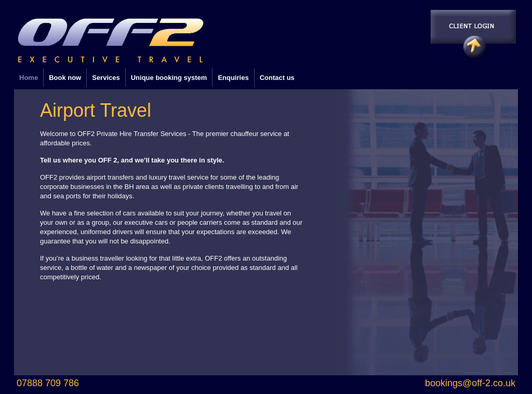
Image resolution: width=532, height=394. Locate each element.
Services (106, 78)
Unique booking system (169, 78)
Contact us (277, 78)
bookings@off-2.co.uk (470, 383)
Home (29, 78)
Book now (65, 78)
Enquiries (233, 78)
